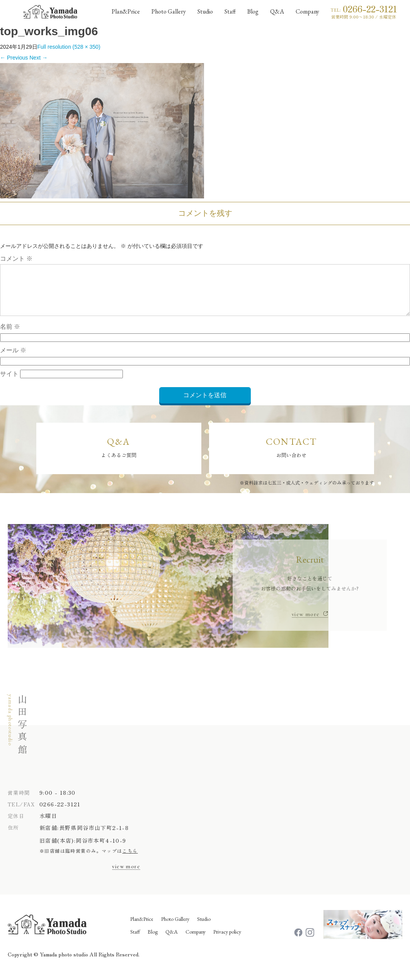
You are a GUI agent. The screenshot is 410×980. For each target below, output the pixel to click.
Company (196, 941)
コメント (16, 259)
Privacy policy (227, 941)
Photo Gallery (175, 928)
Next (38, 58)
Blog (153, 941)
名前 (10, 336)
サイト (9, 383)
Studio (204, 928)
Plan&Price (142, 928)
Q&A (172, 941)
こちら (130, 860)
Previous (14, 58)
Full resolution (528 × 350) (69, 47)
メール (13, 359)
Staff (135, 941)
